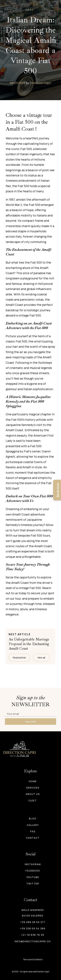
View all (41, 658)
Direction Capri (41, 83)
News (30, 10)
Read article (19, 658)
